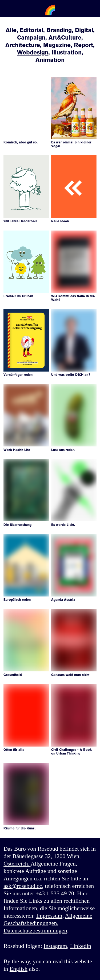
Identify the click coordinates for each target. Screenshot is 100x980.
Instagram (55, 946)
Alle (11, 30)
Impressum (49, 916)
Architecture (23, 45)
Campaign (31, 38)
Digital (84, 30)
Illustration (67, 52)
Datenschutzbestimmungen (35, 930)
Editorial (31, 30)
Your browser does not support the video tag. (26, 88)
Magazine (57, 45)
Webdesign (33, 52)
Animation (50, 60)
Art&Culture (65, 38)
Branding (59, 30)
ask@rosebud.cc (23, 886)
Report (83, 45)
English (19, 969)
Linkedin (80, 946)
